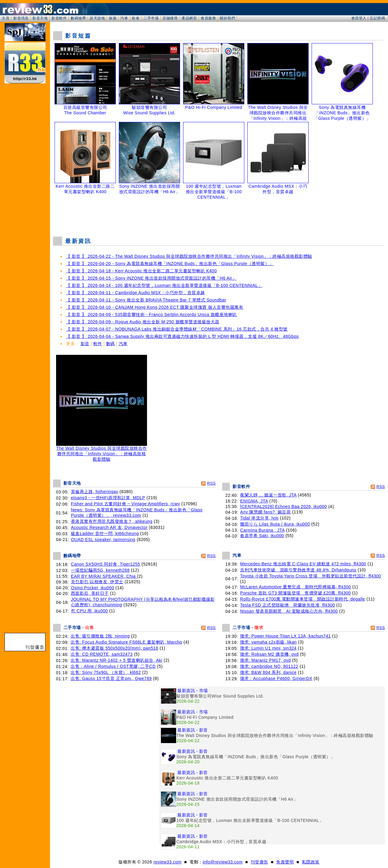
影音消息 (21, 18)
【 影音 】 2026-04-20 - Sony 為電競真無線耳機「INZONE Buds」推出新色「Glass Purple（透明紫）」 (170, 264)
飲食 (136, 18)
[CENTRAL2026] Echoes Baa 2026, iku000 (283, 506)
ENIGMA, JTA (254, 501)
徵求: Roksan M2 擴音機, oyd (269, 654)
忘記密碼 (377, 18)
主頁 (6, 18)
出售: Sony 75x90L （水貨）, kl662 (106, 672)
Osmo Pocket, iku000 (93, 588)
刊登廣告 (259, 862)
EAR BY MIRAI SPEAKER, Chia (104, 576)
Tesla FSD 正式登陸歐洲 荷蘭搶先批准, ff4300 (287, 605)
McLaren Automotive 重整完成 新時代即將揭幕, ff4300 (295, 587)
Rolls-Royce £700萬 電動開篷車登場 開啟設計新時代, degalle (303, 599)
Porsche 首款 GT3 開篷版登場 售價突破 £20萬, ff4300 (295, 593)
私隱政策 (311, 862)
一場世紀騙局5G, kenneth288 (100, 570)
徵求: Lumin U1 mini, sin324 (268, 648)
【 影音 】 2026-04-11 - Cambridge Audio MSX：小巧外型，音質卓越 (135, 293)
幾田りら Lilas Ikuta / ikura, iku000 (275, 524)
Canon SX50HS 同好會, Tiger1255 (106, 564)
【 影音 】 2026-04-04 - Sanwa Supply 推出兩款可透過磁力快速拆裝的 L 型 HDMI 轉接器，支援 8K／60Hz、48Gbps (182, 336)
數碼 (110, 344)
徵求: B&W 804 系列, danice (268, 672)
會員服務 (208, 18)
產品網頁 (189, 18)
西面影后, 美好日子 (90, 593)
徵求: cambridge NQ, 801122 (269, 666)
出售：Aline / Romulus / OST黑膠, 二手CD (113, 666)
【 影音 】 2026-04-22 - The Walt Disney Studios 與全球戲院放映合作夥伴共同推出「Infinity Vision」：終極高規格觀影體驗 (189, 256)
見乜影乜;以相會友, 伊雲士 (97, 582)
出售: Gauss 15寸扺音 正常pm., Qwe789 (111, 678)
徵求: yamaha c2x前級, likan (268, 642)
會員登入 (359, 18)
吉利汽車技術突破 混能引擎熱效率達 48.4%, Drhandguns (298, 570)
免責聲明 (285, 862)
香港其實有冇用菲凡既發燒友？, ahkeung (112, 521)
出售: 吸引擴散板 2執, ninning (100, 636)
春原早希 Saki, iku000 (262, 536)
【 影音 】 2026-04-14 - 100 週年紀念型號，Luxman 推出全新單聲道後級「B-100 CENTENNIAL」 (164, 285)
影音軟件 (59, 18)
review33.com (167, 862)
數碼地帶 (78, 18)
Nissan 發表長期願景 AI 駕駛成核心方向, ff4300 (289, 611)
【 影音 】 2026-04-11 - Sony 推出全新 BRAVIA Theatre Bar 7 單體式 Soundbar (146, 300)
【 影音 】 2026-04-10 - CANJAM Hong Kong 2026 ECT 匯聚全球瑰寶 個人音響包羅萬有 (155, 307)
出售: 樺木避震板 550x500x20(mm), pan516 (114, 648)
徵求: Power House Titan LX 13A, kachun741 (286, 636)
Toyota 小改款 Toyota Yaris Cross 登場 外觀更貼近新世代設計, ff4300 (311, 576)
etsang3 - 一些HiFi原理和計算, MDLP (108, 498)
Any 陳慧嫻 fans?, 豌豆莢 (265, 512)
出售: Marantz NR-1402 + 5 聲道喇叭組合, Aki (117, 660)
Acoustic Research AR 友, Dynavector (109, 527)
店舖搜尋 (170, 18)
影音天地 (40, 18)
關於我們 (227, 18)
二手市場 (151, 18)
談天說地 (97, 18)
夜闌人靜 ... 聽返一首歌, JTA (268, 495)
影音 (85, 344)
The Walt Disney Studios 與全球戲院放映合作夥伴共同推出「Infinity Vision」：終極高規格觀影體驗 (102, 452)
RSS (211, 483)
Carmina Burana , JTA (262, 530)
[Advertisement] (219, 217)
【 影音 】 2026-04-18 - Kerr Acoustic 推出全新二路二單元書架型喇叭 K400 (141, 271)
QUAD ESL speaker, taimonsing (103, 540)
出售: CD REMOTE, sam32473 (102, 654)
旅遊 (113, 18)
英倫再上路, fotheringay (95, 492)
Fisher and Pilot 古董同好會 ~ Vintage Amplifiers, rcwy (125, 504)
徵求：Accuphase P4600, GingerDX (276, 678)
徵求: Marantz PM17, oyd (266, 660)
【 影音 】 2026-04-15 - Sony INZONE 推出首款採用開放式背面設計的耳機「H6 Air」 (151, 278)
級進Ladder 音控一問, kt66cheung (105, 533)
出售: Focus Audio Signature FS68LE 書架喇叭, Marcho (126, 642)
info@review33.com (223, 862)
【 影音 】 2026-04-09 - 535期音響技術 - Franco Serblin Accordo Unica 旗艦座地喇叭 (152, 315)
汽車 (124, 18)
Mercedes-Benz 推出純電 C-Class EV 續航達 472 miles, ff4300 (303, 564)
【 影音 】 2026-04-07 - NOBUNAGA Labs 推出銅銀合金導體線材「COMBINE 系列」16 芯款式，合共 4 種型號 (177, 329)
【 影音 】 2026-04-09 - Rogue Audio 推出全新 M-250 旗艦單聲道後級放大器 (143, 322)
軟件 (98, 344)
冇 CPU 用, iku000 (89, 611)
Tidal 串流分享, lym (259, 518)
